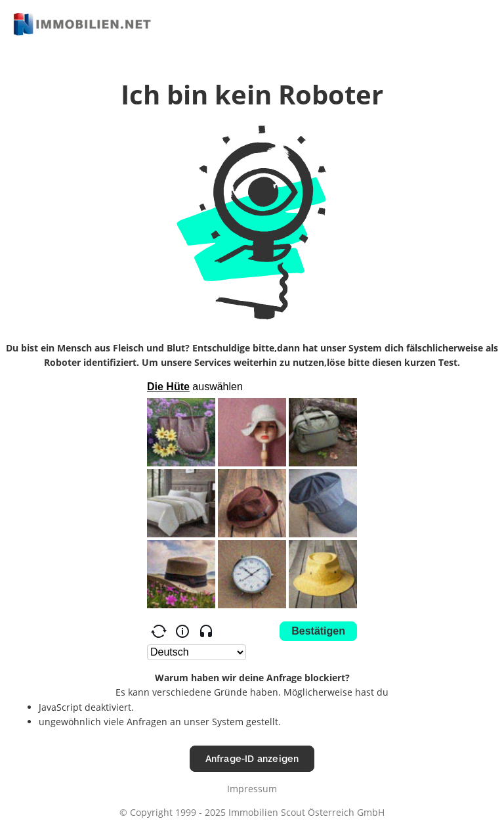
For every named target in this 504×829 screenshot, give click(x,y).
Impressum (252, 789)
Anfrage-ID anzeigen (252, 758)
